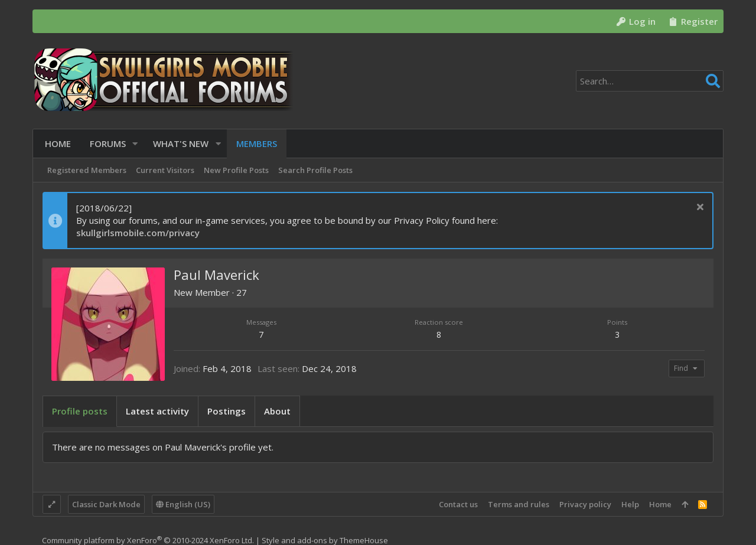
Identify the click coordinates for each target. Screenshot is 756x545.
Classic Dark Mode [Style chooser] (106, 504)
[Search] (650, 81)
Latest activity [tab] (157, 411)
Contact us (458, 504)
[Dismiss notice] (698, 208)
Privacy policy (585, 504)
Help (630, 504)
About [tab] (277, 411)
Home (660, 504)
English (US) (183, 504)
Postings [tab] (227, 411)
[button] (133, 144)
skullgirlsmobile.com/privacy (138, 233)
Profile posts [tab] (80, 411)
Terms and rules (519, 504)
